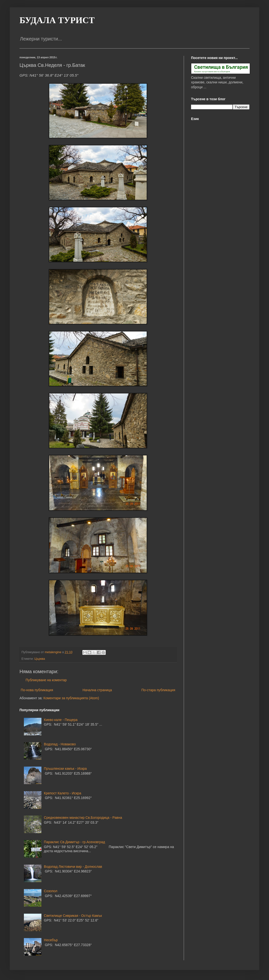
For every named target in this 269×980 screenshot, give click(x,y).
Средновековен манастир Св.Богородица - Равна (83, 818)
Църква (40, 659)
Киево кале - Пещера (61, 720)
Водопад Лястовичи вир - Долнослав (73, 867)
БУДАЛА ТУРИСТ (57, 20)
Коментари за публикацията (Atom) (71, 698)
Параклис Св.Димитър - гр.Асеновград (74, 842)
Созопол (51, 891)
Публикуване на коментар (46, 680)
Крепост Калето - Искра (62, 793)
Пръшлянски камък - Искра (65, 769)
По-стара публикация (158, 690)
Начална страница (97, 690)
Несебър (51, 940)
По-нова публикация (37, 690)
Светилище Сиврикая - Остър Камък (73, 916)
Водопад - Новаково (60, 744)
